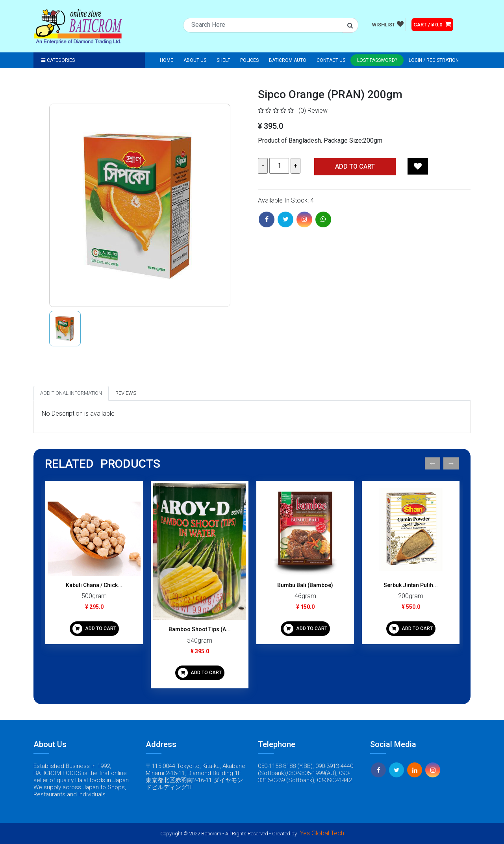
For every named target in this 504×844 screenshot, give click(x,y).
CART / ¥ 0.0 (432, 24)
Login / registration (434, 60)
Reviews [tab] (126, 393)
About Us (195, 60)
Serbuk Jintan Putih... (411, 585)
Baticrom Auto (288, 60)
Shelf (223, 60)
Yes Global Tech (322, 833)
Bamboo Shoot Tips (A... (200, 629)
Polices (249, 60)
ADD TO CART (94, 629)
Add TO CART (355, 166)
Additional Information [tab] (71, 393)
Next (451, 464)
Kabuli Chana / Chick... (94, 585)
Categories (58, 60)
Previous (433, 464)
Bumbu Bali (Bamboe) (305, 585)
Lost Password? (377, 60)
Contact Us (331, 60)
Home (167, 60)
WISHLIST (388, 24)
